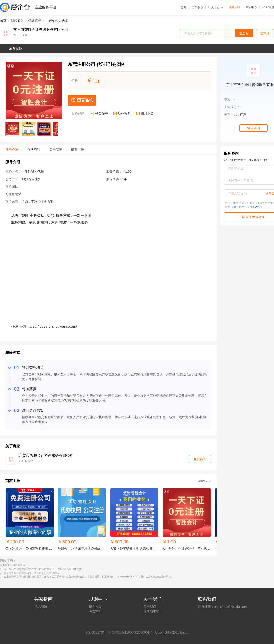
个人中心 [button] (216, 8)
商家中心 (251, 7)
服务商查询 (151, 612)
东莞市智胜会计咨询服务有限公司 (41, 30)
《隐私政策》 (255, 207)
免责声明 (95, 612)
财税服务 (17, 21)
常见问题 (41, 607)
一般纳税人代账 (57, 21)
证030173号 (97, 632)
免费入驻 (234, 7)
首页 (183, 8)
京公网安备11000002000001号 (130, 632)
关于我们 (150, 607)
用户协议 (95, 607)
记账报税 (35, 21)
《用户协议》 (239, 207)
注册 (271, 7)
